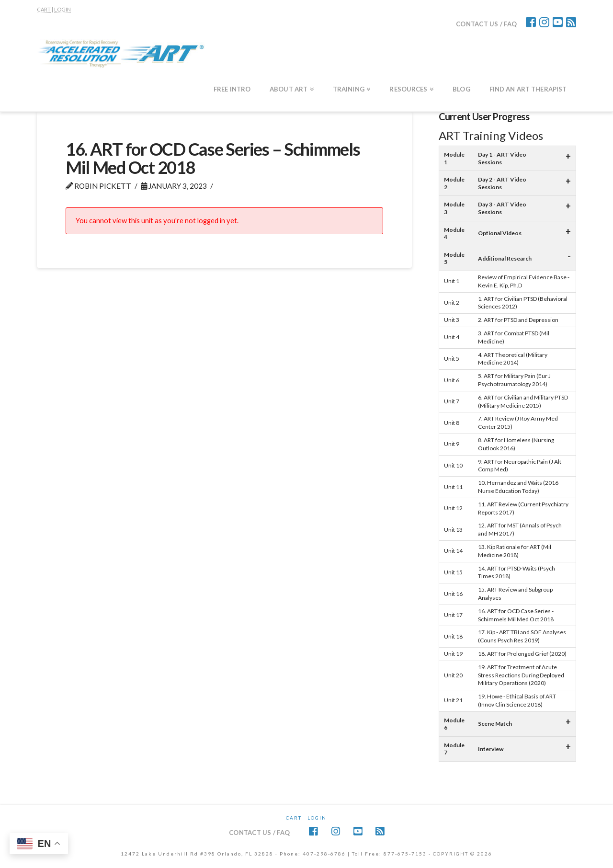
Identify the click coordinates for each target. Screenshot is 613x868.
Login (317, 818)
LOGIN (62, 9)
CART (44, 9)
